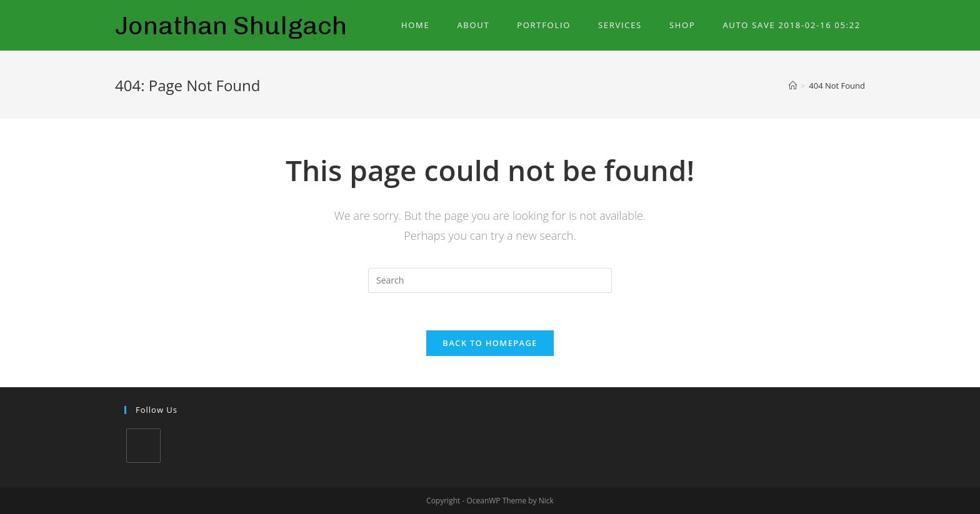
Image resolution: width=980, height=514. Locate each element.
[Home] (793, 86)
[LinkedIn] (143, 446)
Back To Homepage (490, 343)
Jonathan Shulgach (231, 25)
